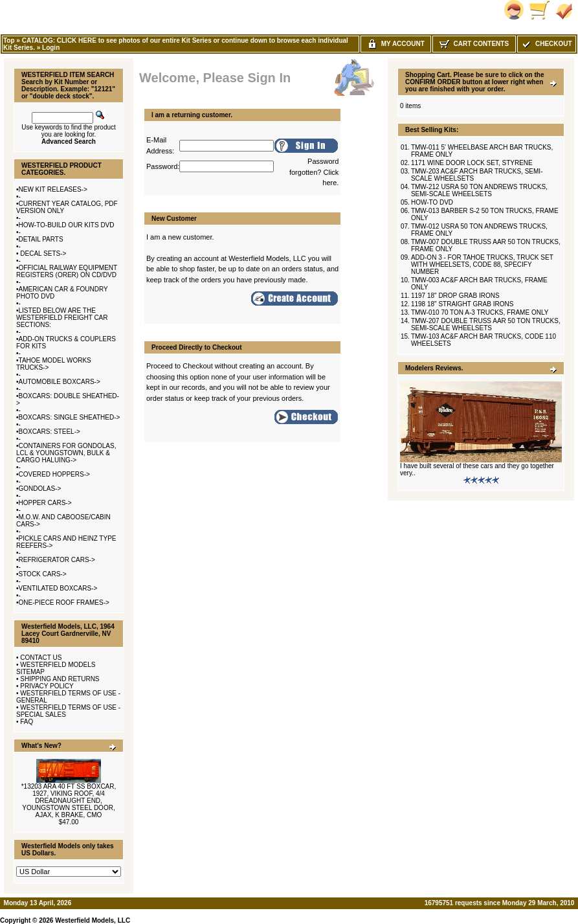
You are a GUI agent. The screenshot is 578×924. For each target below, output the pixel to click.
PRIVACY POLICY (47, 686)
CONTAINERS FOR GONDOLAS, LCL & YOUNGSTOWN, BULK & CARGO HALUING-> (66, 453)
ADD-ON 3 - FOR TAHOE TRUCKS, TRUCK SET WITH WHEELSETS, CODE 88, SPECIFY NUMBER (482, 265)
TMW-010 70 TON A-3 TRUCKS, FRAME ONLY (480, 312)
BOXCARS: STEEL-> (50, 432)
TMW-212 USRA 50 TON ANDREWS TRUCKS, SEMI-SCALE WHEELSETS (479, 190)
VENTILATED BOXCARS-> (58, 588)
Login (51, 48)
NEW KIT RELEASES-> (53, 189)
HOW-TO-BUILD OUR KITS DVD (67, 225)
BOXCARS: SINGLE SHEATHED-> (70, 417)
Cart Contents (474, 44)
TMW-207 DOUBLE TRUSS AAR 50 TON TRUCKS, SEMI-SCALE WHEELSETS (486, 324)
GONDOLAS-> (40, 489)
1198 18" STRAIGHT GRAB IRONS (462, 304)
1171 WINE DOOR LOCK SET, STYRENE (472, 163)
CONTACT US (41, 658)
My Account (396, 44)
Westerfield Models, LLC (93, 920)
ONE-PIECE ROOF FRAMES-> (64, 603)
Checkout (546, 44)
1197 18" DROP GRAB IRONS (455, 296)
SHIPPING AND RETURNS (60, 679)
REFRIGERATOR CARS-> (57, 560)
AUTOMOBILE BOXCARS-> (60, 382)
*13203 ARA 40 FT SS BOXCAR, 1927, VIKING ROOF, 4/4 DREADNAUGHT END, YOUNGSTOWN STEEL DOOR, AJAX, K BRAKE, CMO (69, 801)
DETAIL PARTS (41, 239)
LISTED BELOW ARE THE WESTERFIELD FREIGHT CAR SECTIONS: (62, 318)
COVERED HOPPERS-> (54, 474)
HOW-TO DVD (432, 202)
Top (9, 40)
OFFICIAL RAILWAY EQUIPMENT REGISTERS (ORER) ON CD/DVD (67, 271)
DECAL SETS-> (43, 254)
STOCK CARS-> (43, 574)
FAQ (27, 722)
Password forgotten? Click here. (314, 172)
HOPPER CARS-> (45, 503)
